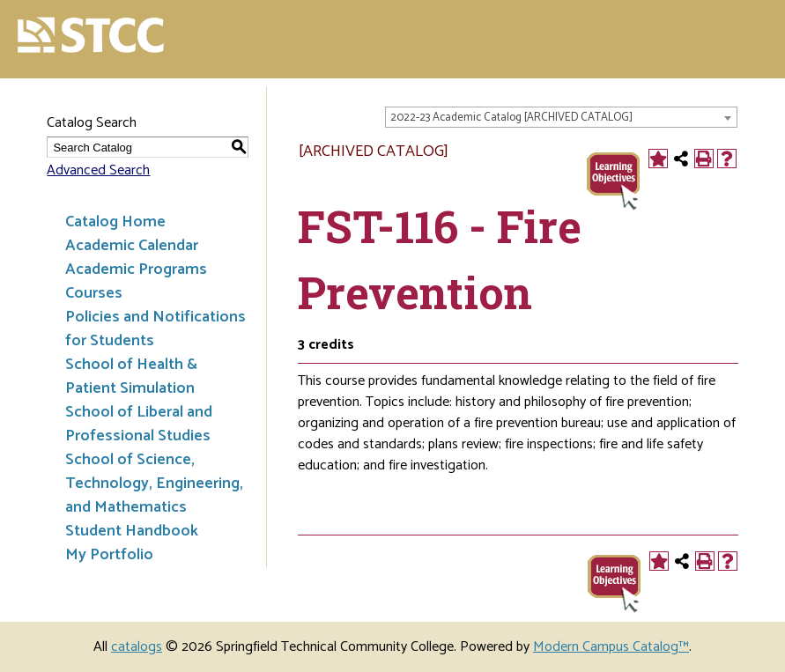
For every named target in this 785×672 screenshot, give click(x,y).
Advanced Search (98, 170)
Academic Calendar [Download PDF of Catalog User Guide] (132, 246)
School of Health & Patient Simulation (131, 377)
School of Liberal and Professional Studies (139, 424)
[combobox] (561, 117)
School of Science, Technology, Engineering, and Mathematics (154, 484)
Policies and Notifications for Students (156, 329)
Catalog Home (115, 222)
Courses (94, 293)
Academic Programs (136, 270)
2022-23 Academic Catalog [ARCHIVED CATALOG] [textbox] (511, 118)
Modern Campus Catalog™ (611, 647)
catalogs (137, 647)
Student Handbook (132, 531)
